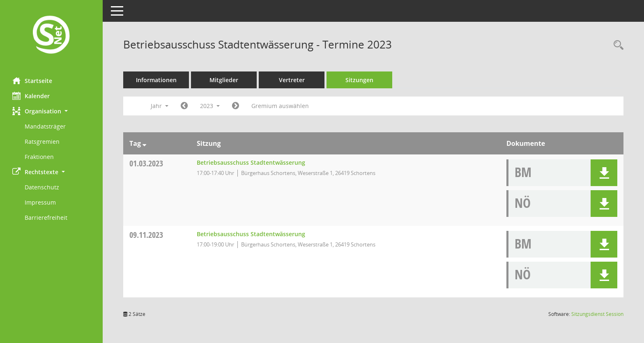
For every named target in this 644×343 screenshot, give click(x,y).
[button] (51, 111)
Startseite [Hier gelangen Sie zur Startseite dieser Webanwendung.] (32, 81)
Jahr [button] (160, 106)
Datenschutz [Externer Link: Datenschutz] (42, 187)
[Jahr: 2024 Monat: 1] (236, 106)
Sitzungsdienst (597, 314)
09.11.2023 (146, 235)
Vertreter (292, 80)
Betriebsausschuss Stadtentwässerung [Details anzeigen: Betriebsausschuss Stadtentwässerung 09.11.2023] (251, 234)
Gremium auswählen (280, 106)
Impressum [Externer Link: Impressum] (40, 202)
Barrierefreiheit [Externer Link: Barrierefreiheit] (46, 218)
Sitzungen (359, 80)
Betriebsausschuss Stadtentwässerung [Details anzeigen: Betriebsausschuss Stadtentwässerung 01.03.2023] (251, 162)
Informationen (156, 80)
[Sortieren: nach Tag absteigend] (144, 143)
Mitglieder (224, 80)
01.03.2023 (146, 163)
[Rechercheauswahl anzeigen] (616, 45)
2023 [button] (210, 106)
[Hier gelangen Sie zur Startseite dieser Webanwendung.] (51, 36)
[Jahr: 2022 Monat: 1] (184, 106)
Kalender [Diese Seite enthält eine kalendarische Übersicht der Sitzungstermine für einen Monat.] (31, 96)
